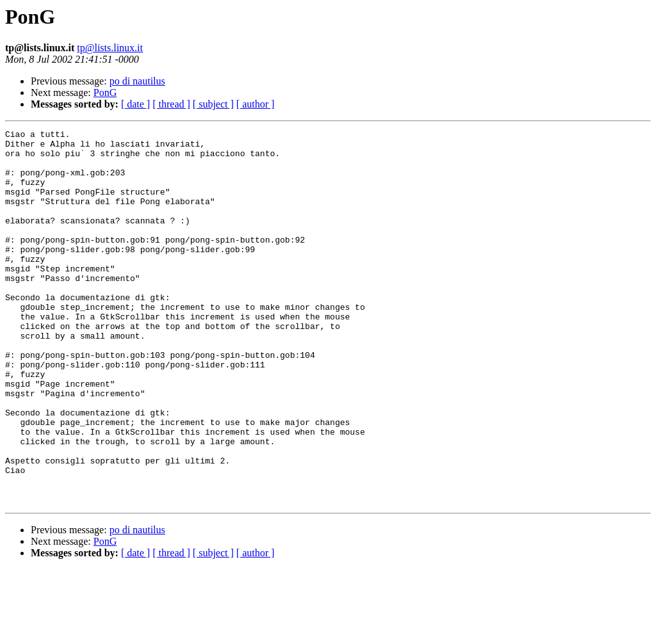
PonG (105, 93)
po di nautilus (137, 81)
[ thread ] (171, 104)
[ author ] (256, 104)
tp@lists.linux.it (110, 48)
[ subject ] (213, 104)
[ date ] (135, 104)
